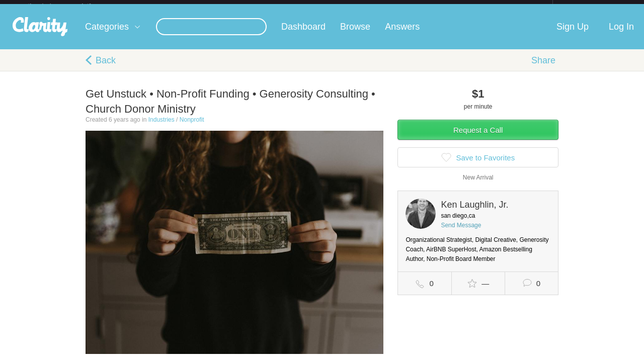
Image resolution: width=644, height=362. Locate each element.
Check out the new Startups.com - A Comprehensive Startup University (443, 7)
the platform (70, 6)
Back (106, 68)
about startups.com (588, 7)
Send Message (461, 233)
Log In (621, 35)
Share (543, 68)
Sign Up (573, 35)
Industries (162, 128)
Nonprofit (192, 128)
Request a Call (478, 138)
